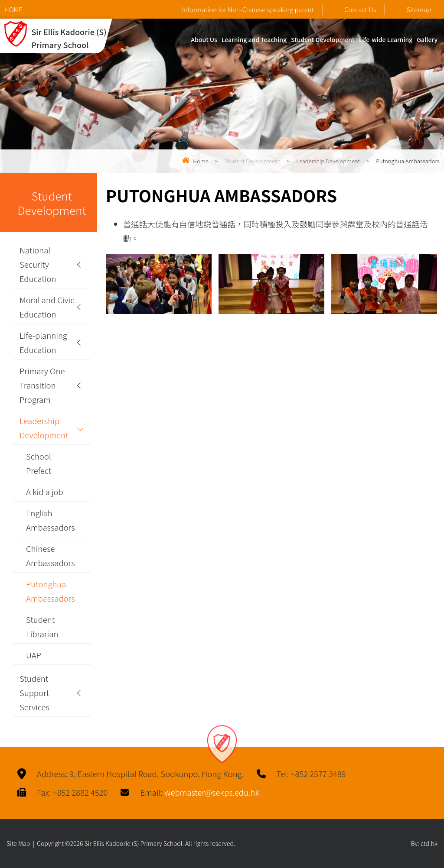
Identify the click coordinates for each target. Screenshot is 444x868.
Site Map (18, 843)
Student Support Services (34, 693)
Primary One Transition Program (42, 385)
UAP (34, 655)
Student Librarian (42, 627)
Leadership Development (328, 161)
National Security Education (38, 264)
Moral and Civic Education (47, 307)
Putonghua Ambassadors (51, 591)
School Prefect (39, 463)
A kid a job (45, 492)
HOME (13, 9)
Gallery (427, 39)
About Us (204, 39)
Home (201, 161)
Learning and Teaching (254, 39)
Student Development (323, 39)
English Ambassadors (51, 520)
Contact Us (353, 9)
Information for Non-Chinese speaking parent (248, 9)
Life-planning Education (43, 342)
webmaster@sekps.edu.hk (212, 792)
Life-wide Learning (386, 39)
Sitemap (411, 9)
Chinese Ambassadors (51, 555)
